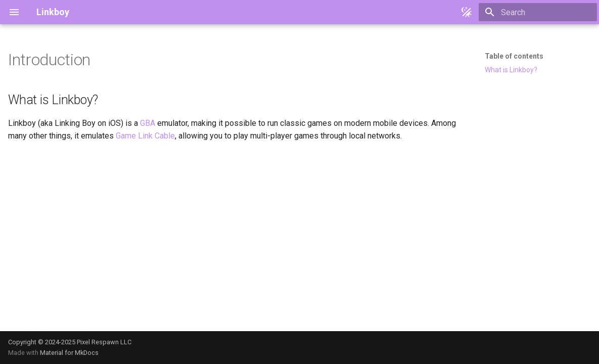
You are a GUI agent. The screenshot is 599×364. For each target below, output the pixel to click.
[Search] (538, 12)
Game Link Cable (145, 136)
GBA (148, 123)
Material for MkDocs (69, 353)
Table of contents (514, 56)
